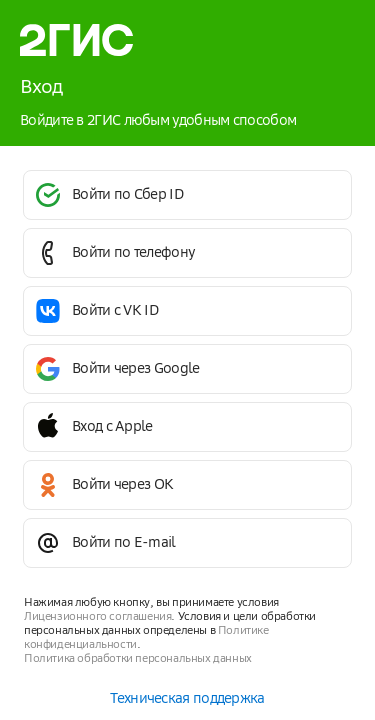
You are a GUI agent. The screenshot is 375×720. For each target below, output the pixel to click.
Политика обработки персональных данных (138, 658)
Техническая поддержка (187, 699)
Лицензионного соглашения (97, 616)
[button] (187, 195)
